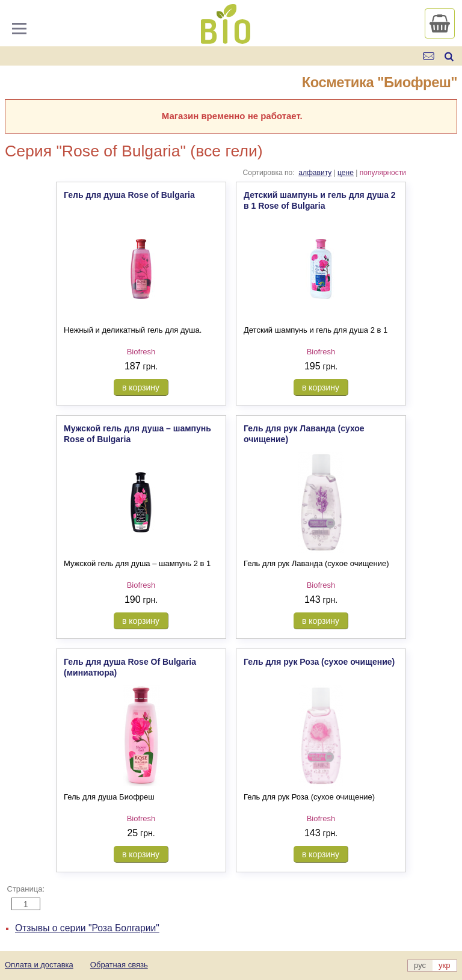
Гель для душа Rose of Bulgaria (129, 195)
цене (346, 173)
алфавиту (315, 173)
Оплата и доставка (39, 965)
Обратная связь (119, 965)
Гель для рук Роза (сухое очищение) (319, 662)
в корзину (141, 387)
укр (444, 965)
